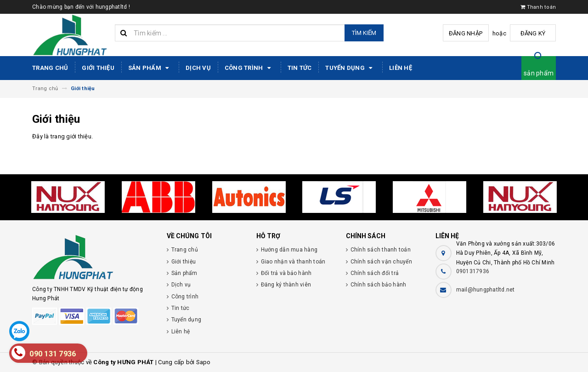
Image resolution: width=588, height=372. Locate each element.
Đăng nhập (466, 33)
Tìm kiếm (364, 33)
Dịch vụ (198, 68)
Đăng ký (533, 33)
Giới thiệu (98, 68)
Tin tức (300, 68)
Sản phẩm (150, 68)
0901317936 (473, 271)
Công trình (249, 68)
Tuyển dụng (350, 68)
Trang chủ (50, 68)
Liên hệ (401, 68)
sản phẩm (539, 73)
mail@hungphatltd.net (486, 290)
